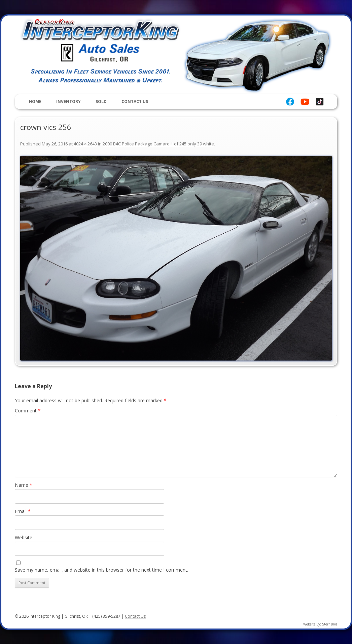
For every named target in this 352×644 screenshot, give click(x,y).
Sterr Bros (330, 624)
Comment (28, 411)
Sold (101, 101)
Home (35, 101)
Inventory (68, 101)
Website (24, 537)
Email (23, 511)
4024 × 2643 (85, 144)
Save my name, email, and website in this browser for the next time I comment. (101, 570)
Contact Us (135, 101)
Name (24, 485)
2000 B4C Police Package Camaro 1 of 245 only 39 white (158, 144)
